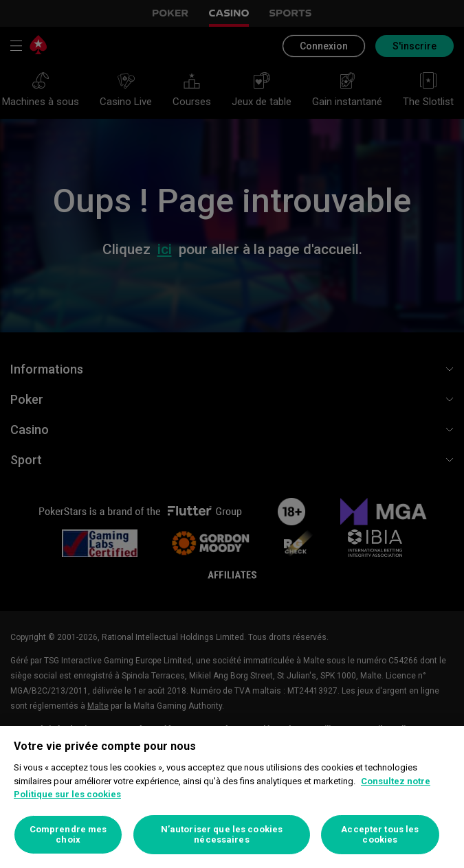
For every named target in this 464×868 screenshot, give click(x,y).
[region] (232, 797)
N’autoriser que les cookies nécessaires (222, 835)
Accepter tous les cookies (380, 835)
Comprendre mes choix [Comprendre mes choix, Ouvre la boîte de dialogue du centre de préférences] (68, 835)
